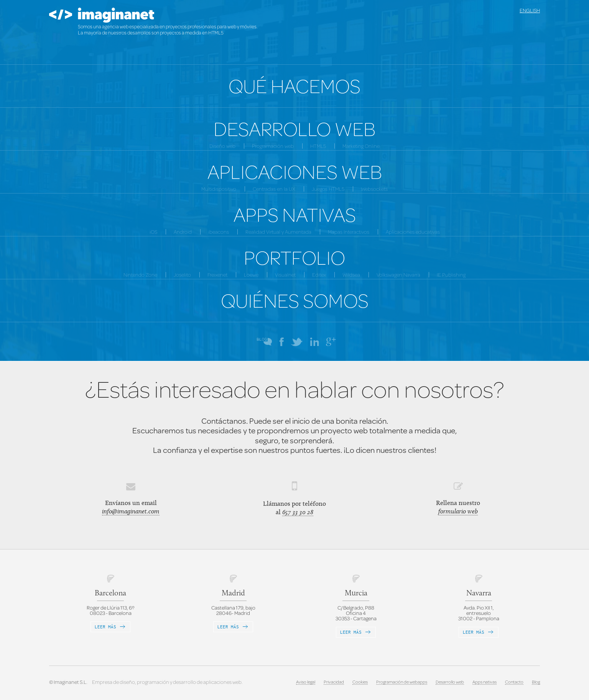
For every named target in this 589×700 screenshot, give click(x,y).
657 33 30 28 (298, 512)
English (530, 10)
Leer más (110, 627)
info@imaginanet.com (131, 511)
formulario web (458, 511)
